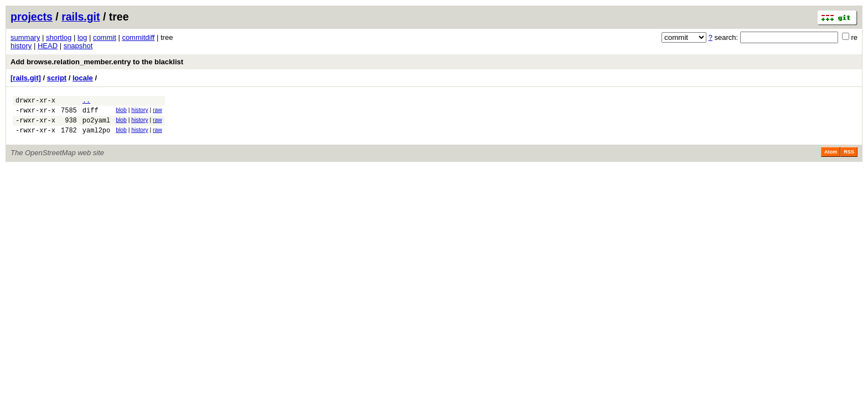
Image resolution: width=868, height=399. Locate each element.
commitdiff (138, 37)
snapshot (78, 46)
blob (121, 112)
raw (157, 112)
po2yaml (96, 125)
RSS (849, 158)
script (57, 78)
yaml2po (96, 137)
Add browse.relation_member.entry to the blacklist (97, 62)
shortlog (59, 37)
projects (32, 17)
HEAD (48, 46)
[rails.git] (26, 78)
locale (83, 78)
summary (25, 37)
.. (86, 102)
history (21, 46)
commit (105, 37)
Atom (831, 158)
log (82, 37)
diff (91, 113)
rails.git (81, 17)
